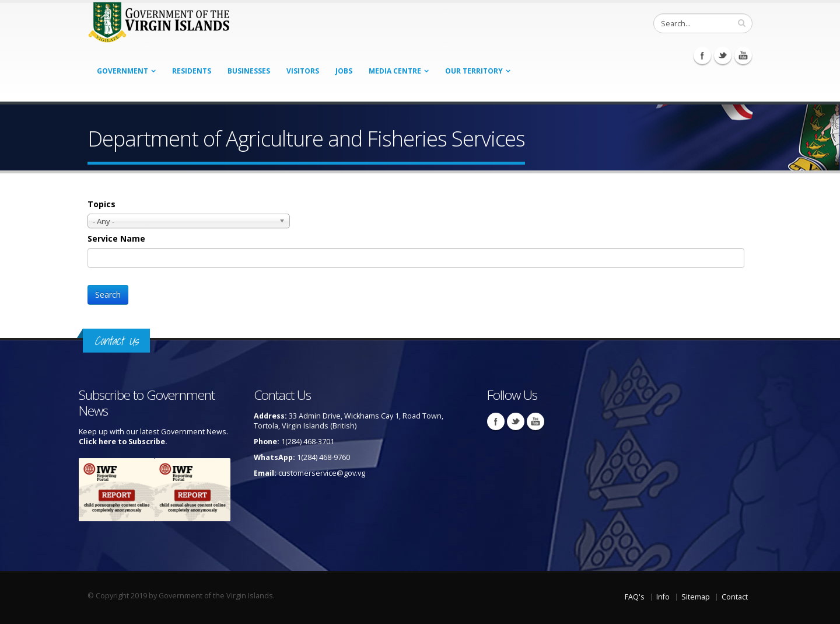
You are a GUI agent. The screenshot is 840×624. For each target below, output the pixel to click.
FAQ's (635, 597)
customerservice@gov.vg (322, 473)
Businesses (249, 71)
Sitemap (696, 597)
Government (123, 71)
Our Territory (474, 71)
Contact (735, 597)
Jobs (344, 71)
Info (663, 597)
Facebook (702, 55)
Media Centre (395, 71)
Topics (101, 204)
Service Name (116, 238)
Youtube (743, 55)
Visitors (303, 71)
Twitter (723, 55)
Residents (192, 71)
